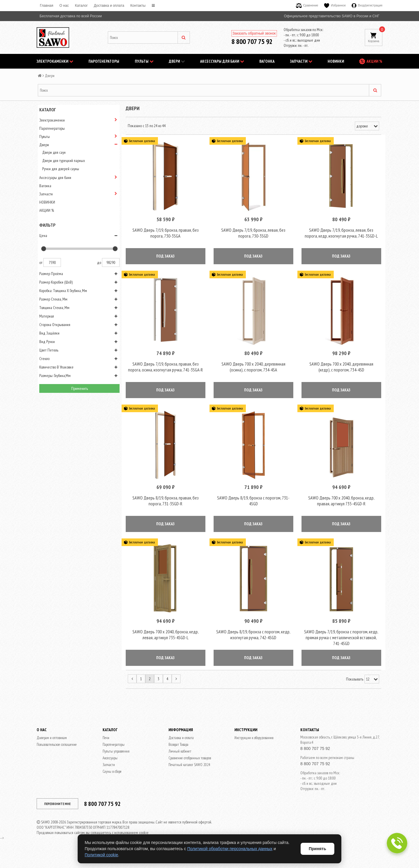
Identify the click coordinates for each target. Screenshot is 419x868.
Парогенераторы (104, 61)
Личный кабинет (180, 764)
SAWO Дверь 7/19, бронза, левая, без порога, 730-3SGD (253, 236)
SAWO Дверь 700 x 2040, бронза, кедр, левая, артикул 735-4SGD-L (166, 647)
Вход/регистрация (367, 5)
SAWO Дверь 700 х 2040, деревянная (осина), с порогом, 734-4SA (253, 373)
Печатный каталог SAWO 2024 (189, 778)
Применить (80, 388)
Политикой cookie (101, 855)
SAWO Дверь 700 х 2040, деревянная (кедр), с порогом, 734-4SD (341, 373)
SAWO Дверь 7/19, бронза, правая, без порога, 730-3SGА (166, 236)
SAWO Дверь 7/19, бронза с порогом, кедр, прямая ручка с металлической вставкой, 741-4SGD (341, 650)
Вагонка (267, 61)
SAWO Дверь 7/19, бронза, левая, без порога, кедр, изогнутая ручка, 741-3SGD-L (341, 236)
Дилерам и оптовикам (52, 751)
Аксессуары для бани (222, 61)
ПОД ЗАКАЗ (165, 259)
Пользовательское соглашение (57, 757)
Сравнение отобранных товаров (190, 771)
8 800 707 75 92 (252, 41)
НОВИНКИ (336, 61)
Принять (317, 849)
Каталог (81, 6)
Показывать (355, 692)
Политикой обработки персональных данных (230, 849)
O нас (64, 6)
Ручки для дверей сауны (61, 169)
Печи (106, 751)
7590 (52, 262)
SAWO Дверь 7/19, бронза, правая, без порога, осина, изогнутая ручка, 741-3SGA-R (165, 373)
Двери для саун (54, 152)
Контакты (138, 6)
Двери (177, 61)
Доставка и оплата (109, 6)
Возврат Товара (178, 757)
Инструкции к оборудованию (254, 751)
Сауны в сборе (112, 784)
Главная (47, 6)
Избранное (335, 5)
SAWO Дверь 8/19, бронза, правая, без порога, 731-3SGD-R (166, 510)
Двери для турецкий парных (64, 161)
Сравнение (307, 5)
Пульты (144, 61)
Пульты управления (116, 764)
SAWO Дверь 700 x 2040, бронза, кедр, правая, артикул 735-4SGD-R (341, 510)
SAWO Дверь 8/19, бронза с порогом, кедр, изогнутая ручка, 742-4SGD (253, 647)
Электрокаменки (55, 61)
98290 (111, 262)
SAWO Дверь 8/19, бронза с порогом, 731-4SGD (253, 510)
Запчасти (301, 61)
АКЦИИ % (374, 61)
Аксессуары (110, 771)
